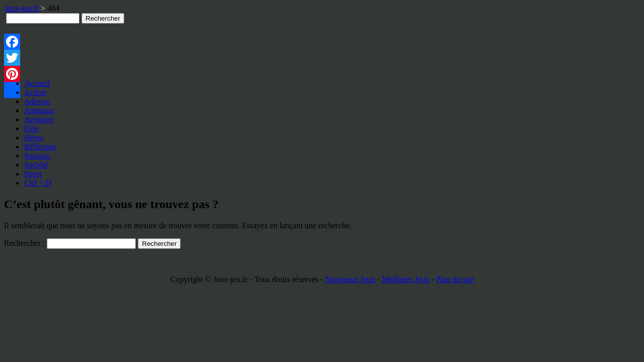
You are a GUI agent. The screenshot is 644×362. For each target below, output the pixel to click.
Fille (31, 128)
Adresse (37, 101)
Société (36, 165)
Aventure (39, 119)
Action (35, 92)
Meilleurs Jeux (406, 279)
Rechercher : (24, 243)
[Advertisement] (203, 46)
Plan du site (455, 279)
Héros (34, 138)
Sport (33, 174)
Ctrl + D (37, 183)
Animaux (39, 110)
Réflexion (40, 147)
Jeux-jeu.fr (21, 8)
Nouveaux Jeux (350, 279)
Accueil (37, 83)
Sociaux (37, 156)
